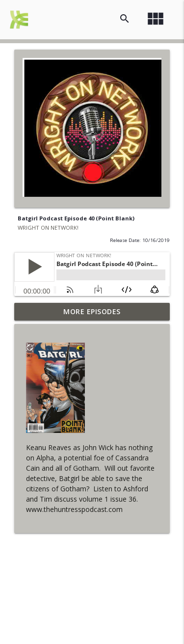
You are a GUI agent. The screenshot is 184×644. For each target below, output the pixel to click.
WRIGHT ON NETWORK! (48, 228)
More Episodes (92, 311)
